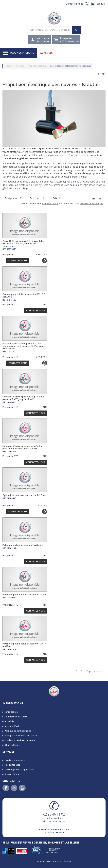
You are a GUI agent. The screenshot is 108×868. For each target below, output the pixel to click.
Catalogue (46, 53)
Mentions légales (13, 726)
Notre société (11, 712)
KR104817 (11, 649)
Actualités (9, 721)
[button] (10, 864)
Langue (101, 4)
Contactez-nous (74, 4)
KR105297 (11, 452)
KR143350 (11, 352)
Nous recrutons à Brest (16, 717)
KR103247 (11, 548)
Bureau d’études (12, 774)
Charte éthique (12, 745)
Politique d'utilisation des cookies (21, 735)
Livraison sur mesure (15, 760)
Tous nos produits (18, 53)
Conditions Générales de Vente (20, 740)
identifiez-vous (50, 203)
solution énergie (79, 185)
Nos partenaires (12, 765)
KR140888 (11, 402)
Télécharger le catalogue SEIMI (19, 770)
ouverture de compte (91, 203)
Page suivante (95, 671)
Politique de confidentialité (18, 731)
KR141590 (11, 300)
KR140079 (11, 598)
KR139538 (11, 249)
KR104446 (11, 498)
